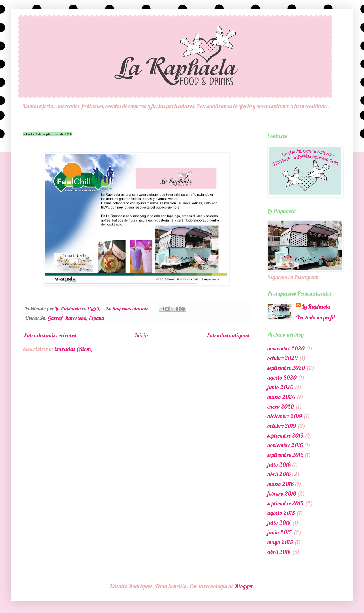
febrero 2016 (282, 494)
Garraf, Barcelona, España (76, 318)
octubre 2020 (283, 358)
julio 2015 (279, 523)
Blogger (244, 586)
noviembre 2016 (285, 445)
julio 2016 (279, 465)
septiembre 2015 (286, 503)
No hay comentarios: (127, 308)
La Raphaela (316, 306)
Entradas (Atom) (74, 349)
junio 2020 (280, 387)
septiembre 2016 (285, 455)
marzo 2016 (280, 484)
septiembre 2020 (286, 368)
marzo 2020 (281, 397)
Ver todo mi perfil (315, 317)
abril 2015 (279, 552)
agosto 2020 (282, 377)
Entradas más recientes (50, 335)
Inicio (141, 335)
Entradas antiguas (228, 335)
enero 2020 (281, 406)
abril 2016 (279, 474)
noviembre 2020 (286, 348)
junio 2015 (280, 532)
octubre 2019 (282, 426)
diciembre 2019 (285, 416)
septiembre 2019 (285, 435)
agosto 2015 (281, 513)
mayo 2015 (280, 542)
